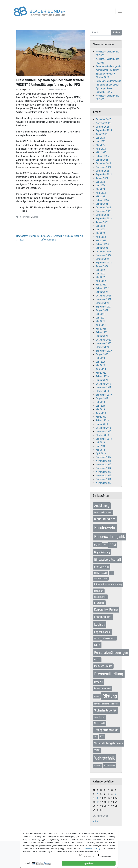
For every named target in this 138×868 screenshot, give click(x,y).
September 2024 (104, 174)
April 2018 (101, 454)
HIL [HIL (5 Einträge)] (111, 573)
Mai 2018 (100, 450)
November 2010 (104, 483)
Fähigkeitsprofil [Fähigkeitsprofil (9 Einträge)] (101, 573)
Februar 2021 (102, 332)
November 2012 (104, 476)
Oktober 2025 (102, 127)
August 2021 (102, 310)
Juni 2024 (101, 185)
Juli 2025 (100, 138)
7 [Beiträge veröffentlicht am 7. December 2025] (116, 794)
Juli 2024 (100, 182)
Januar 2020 (102, 380)
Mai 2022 (100, 277)
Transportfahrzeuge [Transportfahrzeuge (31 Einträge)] (106, 730)
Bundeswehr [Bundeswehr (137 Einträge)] (105, 528)
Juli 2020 (100, 358)
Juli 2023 (100, 226)
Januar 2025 (102, 160)
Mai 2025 (100, 145)
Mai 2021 (100, 321)
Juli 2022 (100, 270)
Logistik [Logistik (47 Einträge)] (100, 625)
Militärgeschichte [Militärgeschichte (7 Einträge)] (109, 638)
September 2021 (104, 307)
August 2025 (102, 134)
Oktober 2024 (102, 171)
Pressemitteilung (25, 217)
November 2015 (104, 465)
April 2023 (101, 237)
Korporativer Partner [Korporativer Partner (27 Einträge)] (106, 610)
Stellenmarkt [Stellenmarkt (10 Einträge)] (100, 723)
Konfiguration (106, 856)
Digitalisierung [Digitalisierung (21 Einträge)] (102, 552)
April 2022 (101, 281)
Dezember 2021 (104, 296)
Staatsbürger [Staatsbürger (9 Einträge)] (100, 717)
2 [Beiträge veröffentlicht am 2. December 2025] (97, 794)
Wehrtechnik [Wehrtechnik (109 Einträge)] (105, 758)
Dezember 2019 (104, 384)
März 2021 (101, 329)
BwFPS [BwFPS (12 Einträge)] (97, 545)
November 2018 (104, 431)
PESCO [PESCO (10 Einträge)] (97, 660)
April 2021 (101, 325)
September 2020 (104, 351)
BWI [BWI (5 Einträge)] (105, 545)
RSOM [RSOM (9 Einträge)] (97, 696)
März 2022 (101, 285)
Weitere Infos (92, 851)
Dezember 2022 (104, 252)
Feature (64, 90)
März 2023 (101, 241)
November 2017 (104, 457)
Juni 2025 (101, 141)
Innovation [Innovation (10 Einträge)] (99, 591)
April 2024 (101, 193)
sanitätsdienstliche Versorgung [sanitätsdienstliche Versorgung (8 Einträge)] (106, 704)
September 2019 (104, 395)
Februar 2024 (102, 200)
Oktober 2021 (102, 303)
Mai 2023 (100, 233)
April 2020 (101, 369)
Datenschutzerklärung (90, 848)
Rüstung (35, 217)
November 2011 (104, 479)
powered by (27, 863)
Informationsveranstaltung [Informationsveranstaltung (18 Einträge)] (108, 584)
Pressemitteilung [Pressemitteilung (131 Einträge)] (109, 674)
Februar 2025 (102, 156)
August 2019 (102, 398)
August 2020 (102, 354)
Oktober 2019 (102, 391)
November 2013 (104, 472)
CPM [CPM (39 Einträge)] (113, 545)
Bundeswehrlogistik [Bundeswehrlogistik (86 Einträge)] (110, 537)
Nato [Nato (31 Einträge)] (97, 645)
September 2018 (104, 439)
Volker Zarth (42, 90)
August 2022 (102, 266)
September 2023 (104, 219)
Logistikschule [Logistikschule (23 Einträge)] (102, 632)
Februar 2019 (102, 420)
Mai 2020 (100, 365)
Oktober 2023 (102, 215)
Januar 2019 (102, 424)
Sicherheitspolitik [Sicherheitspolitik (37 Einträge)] (105, 710)
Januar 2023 (102, 248)
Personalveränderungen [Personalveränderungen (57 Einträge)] (111, 653)
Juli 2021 (100, 314)
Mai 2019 (100, 409)
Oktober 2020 (102, 347)
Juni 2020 (101, 362)
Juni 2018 (101, 446)
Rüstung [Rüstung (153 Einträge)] (110, 696)
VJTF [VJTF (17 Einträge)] (97, 750)
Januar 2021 (102, 336)
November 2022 (104, 255)
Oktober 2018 (102, 435)
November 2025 (104, 123)
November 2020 (104, 343)
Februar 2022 (102, 288)
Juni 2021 (101, 318)
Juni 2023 (101, 230)
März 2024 (101, 197)
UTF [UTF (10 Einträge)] (102, 736)
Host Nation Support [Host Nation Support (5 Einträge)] (101, 578)
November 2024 (104, 167)
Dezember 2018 (104, 428)
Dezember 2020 (104, 340)
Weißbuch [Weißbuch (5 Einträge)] (97, 766)
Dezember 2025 (104, 119)
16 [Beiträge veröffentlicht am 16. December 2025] (98, 802)
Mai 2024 (100, 189)
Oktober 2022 (102, 259)
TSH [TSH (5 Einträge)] (96, 737)
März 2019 (101, 417)
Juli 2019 (100, 402)
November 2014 (104, 468)
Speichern (89, 863)
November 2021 (104, 299)
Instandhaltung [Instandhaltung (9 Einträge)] (100, 597)
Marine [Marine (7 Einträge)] (97, 638)
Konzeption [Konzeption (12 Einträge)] (99, 603)
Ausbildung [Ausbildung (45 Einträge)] (102, 506)
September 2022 (104, 263)
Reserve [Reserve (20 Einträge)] (99, 682)
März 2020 (101, 373)
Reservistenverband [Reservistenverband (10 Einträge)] (103, 688)
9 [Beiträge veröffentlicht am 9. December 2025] (97, 798)
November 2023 (104, 211)
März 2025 (101, 152)
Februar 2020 (102, 376)
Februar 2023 (102, 244)
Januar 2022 (102, 292)
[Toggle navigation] (120, 11)
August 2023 (102, 222)
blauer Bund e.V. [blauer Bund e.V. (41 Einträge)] (105, 519)
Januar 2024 (102, 204)
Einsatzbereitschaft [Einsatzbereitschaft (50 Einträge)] (108, 560)
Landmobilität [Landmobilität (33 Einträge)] (103, 617)
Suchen (116, 33)
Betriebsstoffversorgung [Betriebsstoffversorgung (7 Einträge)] (103, 512)
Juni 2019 (101, 406)
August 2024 (102, 178)
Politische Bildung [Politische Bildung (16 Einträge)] (103, 666)
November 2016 (104, 461)
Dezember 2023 (104, 208)
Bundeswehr (56, 90)
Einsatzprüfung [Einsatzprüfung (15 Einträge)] (102, 567)
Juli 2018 (100, 442)
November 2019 (104, 387)
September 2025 (104, 130)
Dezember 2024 (104, 163)
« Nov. (96, 821)
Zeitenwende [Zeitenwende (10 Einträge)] (109, 766)
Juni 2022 (101, 274)
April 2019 (101, 413)
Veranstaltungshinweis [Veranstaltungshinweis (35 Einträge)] (109, 743)
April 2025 (101, 149)
